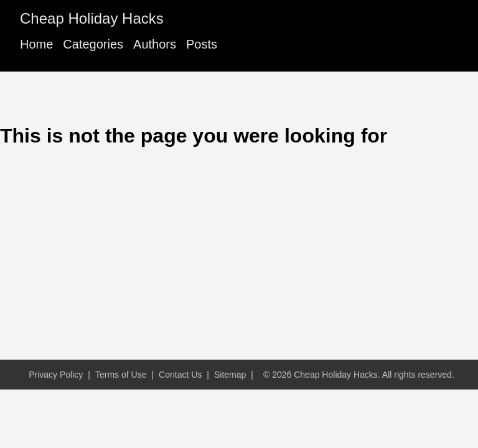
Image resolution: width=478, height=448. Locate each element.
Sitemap (230, 375)
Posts (202, 44)
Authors (155, 44)
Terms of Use (121, 375)
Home (36, 44)
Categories (93, 44)
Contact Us (180, 375)
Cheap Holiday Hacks (92, 18)
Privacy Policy (56, 375)
